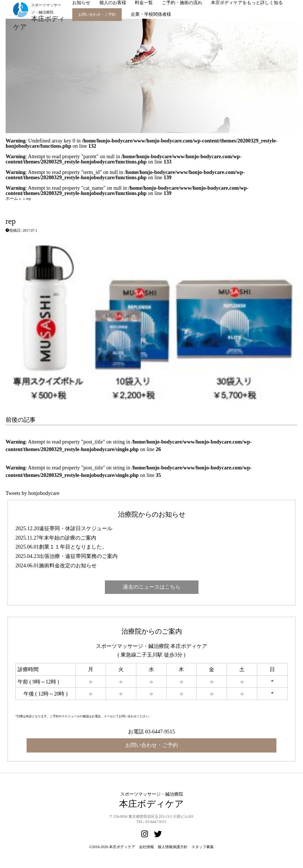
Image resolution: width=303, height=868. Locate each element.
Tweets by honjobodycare (33, 493)
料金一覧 (144, 3)
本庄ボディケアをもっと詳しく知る (247, 3)
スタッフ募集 (203, 847)
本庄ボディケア (122, 847)
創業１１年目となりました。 (73, 547)
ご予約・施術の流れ (182, 3)
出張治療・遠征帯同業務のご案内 (78, 556)
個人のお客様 (113, 3)
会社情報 (146, 847)
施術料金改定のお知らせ (68, 566)
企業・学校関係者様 (151, 14)
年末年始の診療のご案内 (67, 538)
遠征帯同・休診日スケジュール (76, 528)
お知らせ (81, 3)
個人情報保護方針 (173, 847)
